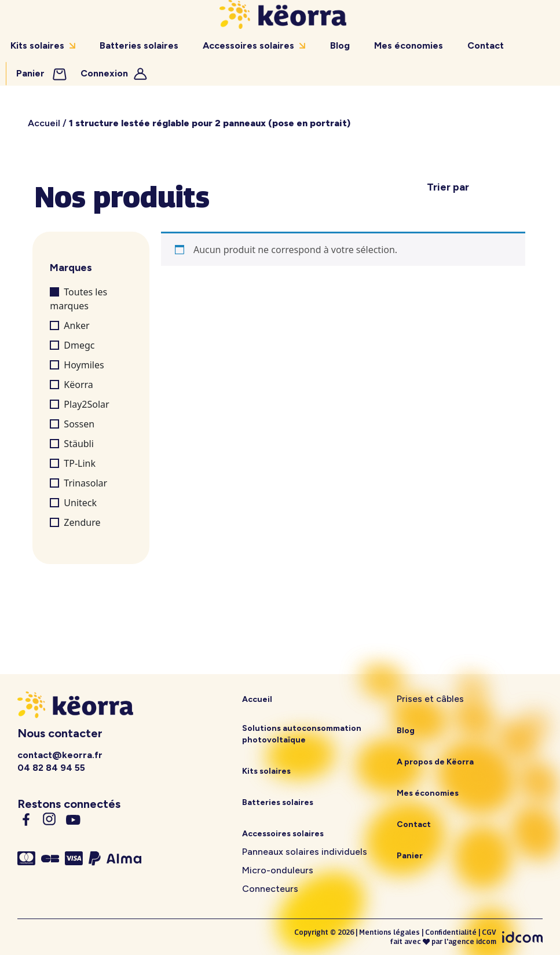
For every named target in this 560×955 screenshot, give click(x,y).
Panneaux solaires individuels (305, 852)
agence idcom (472, 941)
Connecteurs (270, 889)
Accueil (44, 123)
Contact (486, 45)
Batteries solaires (139, 45)
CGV (489, 932)
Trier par (448, 187)
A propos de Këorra (435, 762)
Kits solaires (37, 45)
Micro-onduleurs (278, 870)
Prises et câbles (430, 699)
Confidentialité (451, 932)
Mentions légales (389, 932)
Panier (42, 73)
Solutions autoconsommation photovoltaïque (302, 734)
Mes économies (409, 45)
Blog (340, 45)
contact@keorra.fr (60, 755)
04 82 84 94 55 (51, 768)
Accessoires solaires (248, 45)
